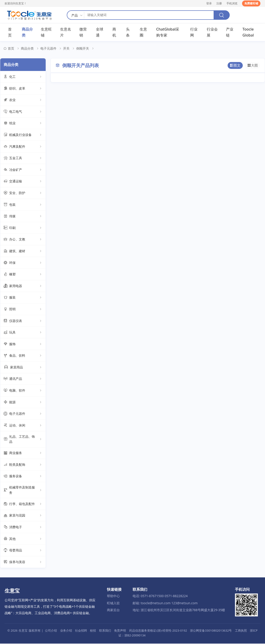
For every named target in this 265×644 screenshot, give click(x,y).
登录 (209, 3)
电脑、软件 (23, 391)
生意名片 (66, 33)
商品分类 (27, 33)
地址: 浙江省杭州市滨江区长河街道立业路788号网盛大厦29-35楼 (179, 610)
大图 (253, 66)
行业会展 (212, 33)
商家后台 (113, 610)
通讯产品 (23, 379)
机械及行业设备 (23, 135)
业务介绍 (66, 631)
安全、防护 (23, 193)
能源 (23, 403)
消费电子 (23, 528)
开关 (66, 49)
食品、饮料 (23, 356)
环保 (23, 263)
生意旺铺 (46, 33)
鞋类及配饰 (23, 465)
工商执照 (241, 631)
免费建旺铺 (251, 3)
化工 (23, 77)
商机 (114, 33)
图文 (236, 66)
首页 (10, 33)
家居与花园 (23, 516)
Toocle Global (248, 33)
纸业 (23, 124)
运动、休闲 (23, 426)
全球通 (100, 33)
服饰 (23, 345)
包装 (23, 205)
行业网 (194, 33)
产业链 (230, 33)
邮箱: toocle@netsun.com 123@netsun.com (165, 603)
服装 (23, 298)
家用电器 (23, 286)
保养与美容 (23, 562)
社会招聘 (81, 631)
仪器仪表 (23, 321)
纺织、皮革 (23, 89)
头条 (128, 33)
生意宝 (23, 631)
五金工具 (23, 158)
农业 (23, 100)
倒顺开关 (83, 49)
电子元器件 (48, 49)
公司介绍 (51, 631)
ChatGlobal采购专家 (168, 33)
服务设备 (23, 477)
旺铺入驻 (113, 603)
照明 (23, 310)
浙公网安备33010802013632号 (211, 631)
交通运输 (23, 182)
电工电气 (23, 112)
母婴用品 (23, 551)
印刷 (23, 228)
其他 (23, 539)
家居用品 (23, 368)
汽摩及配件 (23, 147)
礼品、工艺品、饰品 (23, 439)
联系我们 (105, 631)
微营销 (83, 33)
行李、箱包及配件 (23, 504)
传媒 (23, 217)
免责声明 (120, 631)
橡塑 (23, 275)
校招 (93, 631)
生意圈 (143, 33)
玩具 (23, 333)
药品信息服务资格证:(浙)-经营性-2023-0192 (158, 631)
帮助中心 (113, 596)
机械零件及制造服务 (23, 490)
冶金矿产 (23, 170)
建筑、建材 (23, 251)
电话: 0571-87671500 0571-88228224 (160, 596)
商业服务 (23, 453)
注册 (219, 3)
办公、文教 (23, 240)
